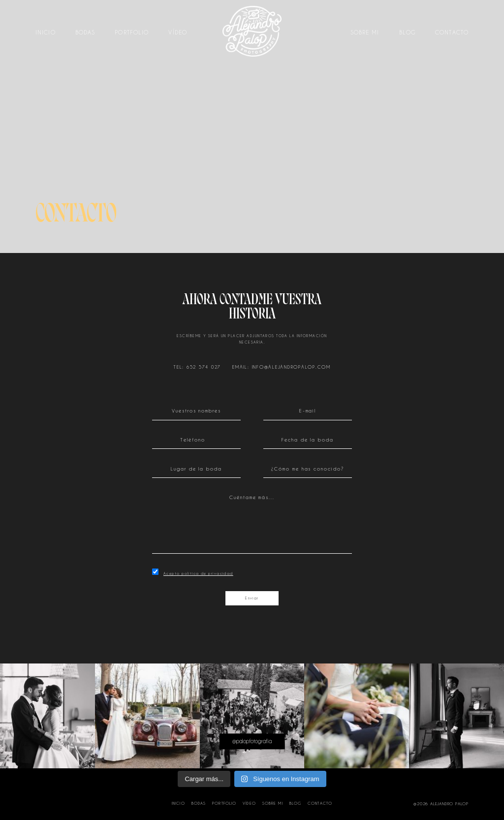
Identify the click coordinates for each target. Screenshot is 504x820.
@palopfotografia (252, 741)
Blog (407, 33)
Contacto (452, 33)
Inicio (46, 33)
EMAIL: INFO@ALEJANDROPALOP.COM (282, 367)
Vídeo (178, 33)
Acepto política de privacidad (198, 573)
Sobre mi (365, 33)
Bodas (85, 33)
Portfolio (132, 33)
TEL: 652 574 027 (197, 367)
